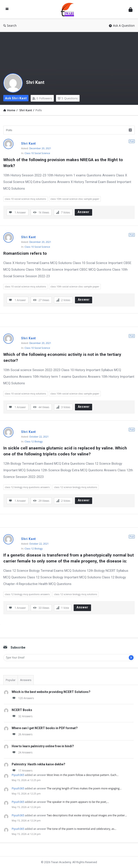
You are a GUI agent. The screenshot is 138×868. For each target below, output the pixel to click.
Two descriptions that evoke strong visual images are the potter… (87, 815)
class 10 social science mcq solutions (25, 199)
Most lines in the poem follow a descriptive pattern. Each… (83, 775)
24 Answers (22, 752)
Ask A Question (122, 25)
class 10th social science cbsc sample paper (75, 199)
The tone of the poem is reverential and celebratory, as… (81, 829)
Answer (84, 212)
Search (10, 25)
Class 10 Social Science (37, 153)
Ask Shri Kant (16, 98)
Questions (68, 98)
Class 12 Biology (34, 441)
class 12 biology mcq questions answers (27, 487)
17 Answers (22, 771)
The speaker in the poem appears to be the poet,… (78, 802)
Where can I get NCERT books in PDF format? (45, 728)
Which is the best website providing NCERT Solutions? (51, 692)
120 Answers (23, 698)
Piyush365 (18, 775)
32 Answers (22, 716)
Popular (11, 680)
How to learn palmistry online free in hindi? (43, 746)
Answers (26, 680)
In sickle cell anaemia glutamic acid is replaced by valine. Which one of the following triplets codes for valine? (66, 451)
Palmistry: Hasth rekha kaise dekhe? (38, 764)
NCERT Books (22, 710)
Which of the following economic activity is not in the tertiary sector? (63, 357)
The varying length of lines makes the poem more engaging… (84, 788)
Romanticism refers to (25, 253)
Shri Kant (35, 82)
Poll (132, 141)
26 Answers (22, 734)
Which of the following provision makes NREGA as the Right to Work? (64, 163)
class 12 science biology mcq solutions (76, 487)
